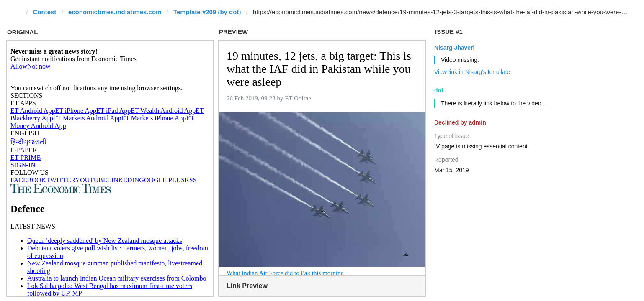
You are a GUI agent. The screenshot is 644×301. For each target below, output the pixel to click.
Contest (45, 12)
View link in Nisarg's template (472, 72)
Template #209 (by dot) (207, 12)
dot (439, 90)
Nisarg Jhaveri (455, 48)
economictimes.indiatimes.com (115, 12)
